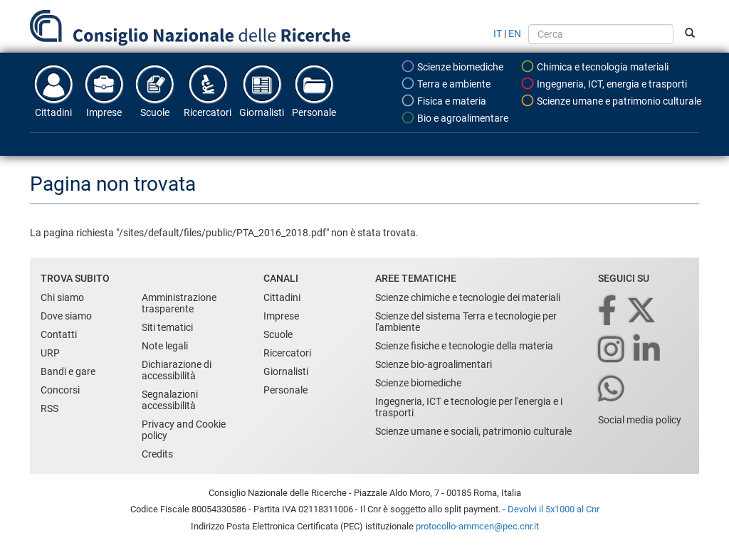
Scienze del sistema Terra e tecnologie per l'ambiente (466, 322)
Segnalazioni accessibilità (170, 400)
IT (498, 33)
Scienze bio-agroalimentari (434, 364)
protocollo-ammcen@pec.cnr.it (477, 526)
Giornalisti (262, 90)
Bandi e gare (68, 371)
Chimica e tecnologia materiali (594, 66)
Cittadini (53, 90)
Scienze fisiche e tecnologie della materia (464, 346)
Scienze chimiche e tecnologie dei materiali (468, 297)
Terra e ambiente (446, 83)
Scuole (154, 90)
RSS (49, 408)
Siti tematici (167, 327)
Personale (314, 90)
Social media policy (640, 420)
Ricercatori (208, 90)
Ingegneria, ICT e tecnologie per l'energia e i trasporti (469, 407)
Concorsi (60, 390)
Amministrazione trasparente (179, 303)
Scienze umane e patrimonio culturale (611, 100)
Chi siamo (62, 297)
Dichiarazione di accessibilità (177, 370)
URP (50, 353)
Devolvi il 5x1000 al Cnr (554, 509)
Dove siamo (66, 316)
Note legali (165, 346)
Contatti (59, 334)
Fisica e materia (444, 100)
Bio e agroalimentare (455, 117)
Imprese (104, 90)
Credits (157, 454)
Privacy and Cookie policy (184, 430)
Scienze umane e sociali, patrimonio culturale (473, 431)
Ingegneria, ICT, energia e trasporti (604, 83)
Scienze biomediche (452, 66)
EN (515, 33)
